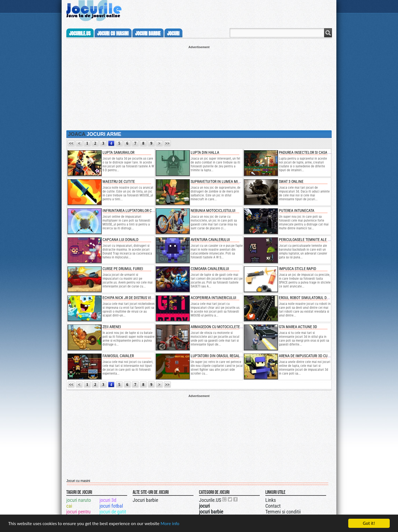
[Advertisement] (199, 87)
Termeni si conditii (283, 512)
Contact (273, 506)
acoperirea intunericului (214, 298)
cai (69, 506)
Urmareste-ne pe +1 (225, 499)
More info (170, 524)
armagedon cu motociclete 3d (218, 327)
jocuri (173, 33)
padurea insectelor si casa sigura (309, 152)
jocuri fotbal (111, 506)
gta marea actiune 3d (298, 327)
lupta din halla (205, 152)
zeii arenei (112, 327)
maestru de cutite (119, 181)
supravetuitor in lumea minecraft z (223, 181)
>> (167, 143)
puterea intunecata (297, 211)
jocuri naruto (79, 500)
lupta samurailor (118, 152)
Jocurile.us (80, 33)
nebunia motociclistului (213, 211)
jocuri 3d (108, 500)
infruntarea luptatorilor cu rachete (136, 211)
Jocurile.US (210, 500)
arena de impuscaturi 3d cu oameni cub (314, 356)
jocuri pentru (78, 512)
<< (71, 143)
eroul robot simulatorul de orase (309, 298)
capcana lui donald (121, 240)
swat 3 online (291, 181)
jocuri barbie (148, 33)
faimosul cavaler (118, 356)
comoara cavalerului (210, 269)
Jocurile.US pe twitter (230, 499)
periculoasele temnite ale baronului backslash (323, 240)
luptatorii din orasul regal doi (218, 356)
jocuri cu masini (113, 33)
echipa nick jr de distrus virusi (130, 298)
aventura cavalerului (210, 240)
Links (271, 500)
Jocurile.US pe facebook (236, 499)
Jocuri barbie (145, 500)
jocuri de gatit (113, 512)
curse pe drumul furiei (123, 269)
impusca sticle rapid (298, 269)
